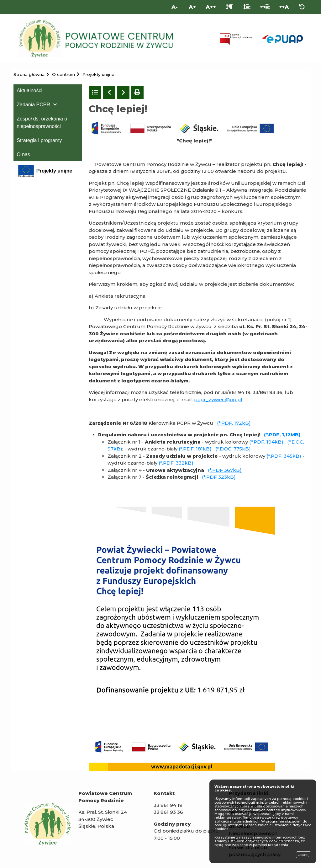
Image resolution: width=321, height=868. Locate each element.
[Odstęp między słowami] (265, 7)
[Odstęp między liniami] (247, 7)
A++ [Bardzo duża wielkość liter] (211, 7)
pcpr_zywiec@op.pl (218, 399)
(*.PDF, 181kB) (195, 449)
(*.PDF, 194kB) (266, 442)
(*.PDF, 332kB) (176, 463)
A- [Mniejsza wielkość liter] (175, 7)
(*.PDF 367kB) (225, 470)
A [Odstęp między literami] (284, 7)
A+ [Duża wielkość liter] (192, 7)
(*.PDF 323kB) (219, 477)
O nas (23, 154)
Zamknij (304, 855)
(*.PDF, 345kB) (284, 456)
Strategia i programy (39, 140)
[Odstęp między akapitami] (229, 7)
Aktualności (29, 91)
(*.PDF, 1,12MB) (282, 435)
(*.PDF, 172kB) (234, 423)
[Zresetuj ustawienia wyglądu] (302, 7)
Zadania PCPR (33, 105)
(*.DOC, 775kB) (233, 449)
